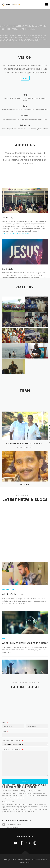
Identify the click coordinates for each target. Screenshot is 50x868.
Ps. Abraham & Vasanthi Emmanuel (25, 458)
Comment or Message (12, 776)
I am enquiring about (12, 767)
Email (5, 758)
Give (25, 78)
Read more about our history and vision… (16, 252)
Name (5, 750)
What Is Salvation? (12, 655)
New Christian (8, 651)
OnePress (36, 860)
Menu (46, 4)
